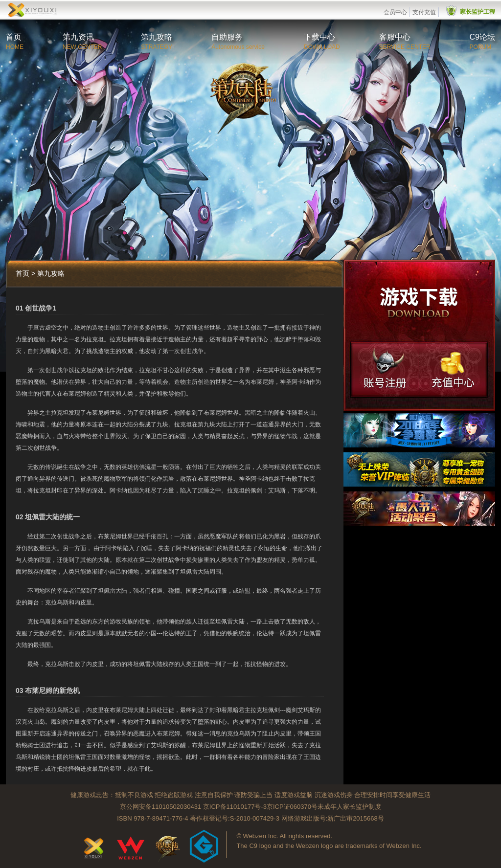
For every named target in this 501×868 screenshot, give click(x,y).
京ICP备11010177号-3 (235, 807)
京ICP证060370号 (292, 807)
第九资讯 (78, 37)
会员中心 (395, 12)
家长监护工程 (478, 12)
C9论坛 (482, 37)
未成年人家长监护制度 (349, 807)
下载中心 (319, 37)
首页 (14, 37)
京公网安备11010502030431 (160, 807)
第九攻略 (157, 37)
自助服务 (227, 37)
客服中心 (395, 37)
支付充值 (424, 12)
